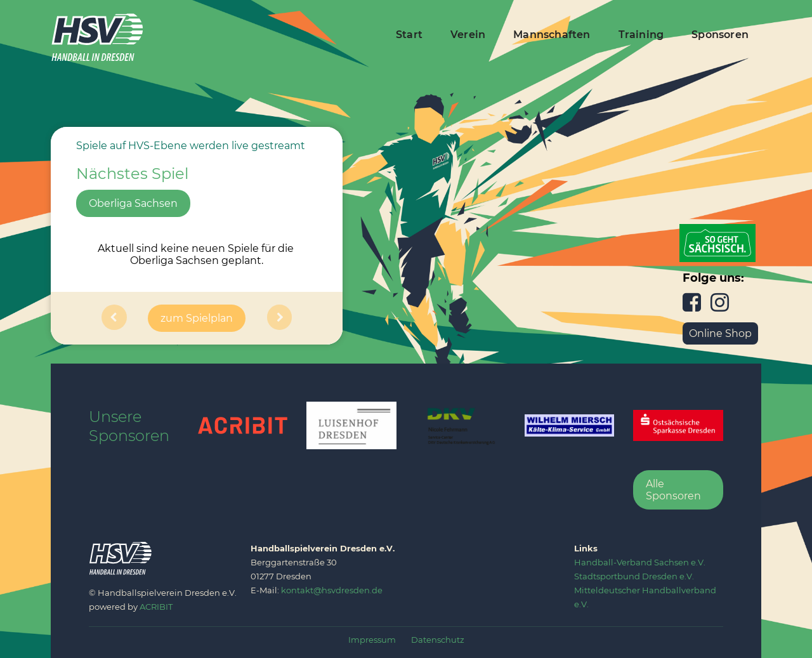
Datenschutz (438, 640)
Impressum (372, 640)
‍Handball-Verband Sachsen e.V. (640, 562)
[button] (114, 318)
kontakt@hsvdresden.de (332, 590)
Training (641, 35)
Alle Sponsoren (673, 490)
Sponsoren (720, 35)
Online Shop (720, 333)
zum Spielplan (197, 318)
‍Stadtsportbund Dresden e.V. (634, 576)
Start (409, 35)
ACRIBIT (156, 607)
